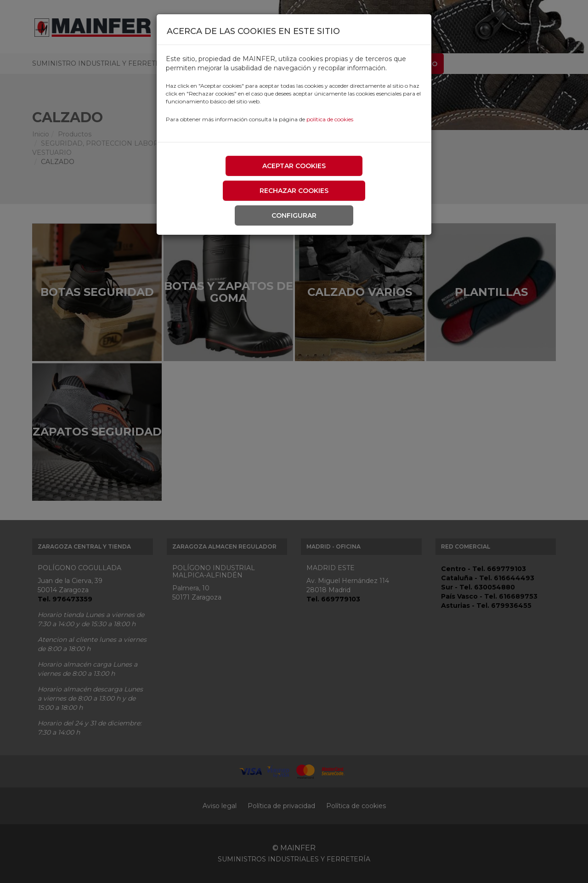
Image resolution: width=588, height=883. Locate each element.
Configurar (294, 215)
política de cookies (330, 119)
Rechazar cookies (294, 191)
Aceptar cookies (294, 166)
